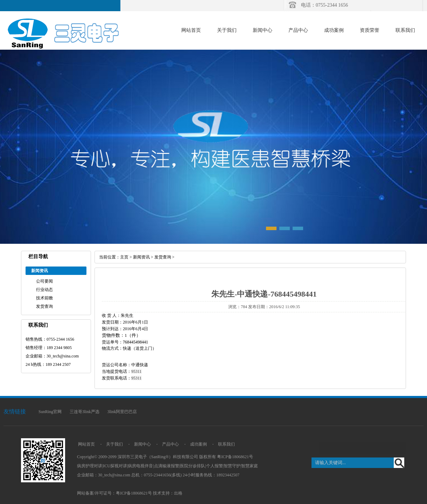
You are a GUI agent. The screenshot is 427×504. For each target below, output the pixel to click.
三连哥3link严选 (85, 412)
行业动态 (44, 290)
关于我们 (227, 30)
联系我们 (405, 30)
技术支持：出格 (168, 493)
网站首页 (191, 30)
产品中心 (298, 30)
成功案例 (334, 30)
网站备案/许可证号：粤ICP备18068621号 (114, 493)
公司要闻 (44, 281)
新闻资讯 (141, 257)
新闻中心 (262, 30)
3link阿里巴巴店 (122, 412)
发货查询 (44, 306)
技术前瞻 (44, 298)
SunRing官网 (50, 412)
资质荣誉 (370, 30)
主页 (124, 257)
